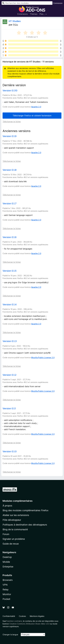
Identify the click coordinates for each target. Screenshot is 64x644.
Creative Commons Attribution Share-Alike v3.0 (29, 624)
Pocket (6, 599)
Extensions (23, 14)
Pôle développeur (12, 520)
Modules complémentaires (18, 501)
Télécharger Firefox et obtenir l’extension (32, 116)
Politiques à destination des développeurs (25, 525)
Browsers (8, 580)
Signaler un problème (14, 539)
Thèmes (34, 14)
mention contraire (14, 621)
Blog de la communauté (15, 529)
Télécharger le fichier (12, 122)
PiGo (15, 25)
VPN (5, 585)
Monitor (7, 594)
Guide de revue (11, 544)
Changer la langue (10, 635)
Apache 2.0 (36, 107)
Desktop (7, 557)
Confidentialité (9, 616)
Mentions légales (37, 616)
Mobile (6, 562)
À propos (7, 506)
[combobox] (27, 3)
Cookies (22, 616)
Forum (6, 534)
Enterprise (8, 567)
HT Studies (15, 21)
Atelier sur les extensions (16, 515)
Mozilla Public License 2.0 (43, 358)
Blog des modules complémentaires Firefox (26, 510)
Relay (6, 590)
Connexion (58, 3)
